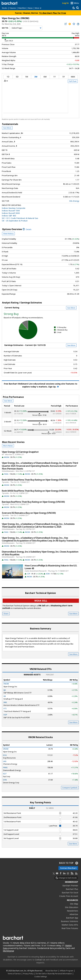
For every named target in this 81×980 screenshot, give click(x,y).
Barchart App (72, 918)
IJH (5, 690)
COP (28, 574)
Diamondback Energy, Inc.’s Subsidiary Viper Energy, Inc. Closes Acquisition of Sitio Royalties (40, 553)
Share (6, 614)
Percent (50, 675)
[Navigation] (26, 28)
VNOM (6, 457)
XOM (48, 574)
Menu (76, 3)
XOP (5, 715)
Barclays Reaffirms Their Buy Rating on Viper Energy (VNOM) (33, 502)
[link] (78, 24)
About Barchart (51, 971)
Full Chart (73, 81)
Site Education (72, 907)
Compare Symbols (70, 788)
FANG (6, 474)
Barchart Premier (70, 886)
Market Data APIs (70, 925)
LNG (5, 761)
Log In (65, 3)
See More (7, 128)
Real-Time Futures (70, 928)
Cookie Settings (41, 976)
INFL (5, 702)
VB (5, 696)
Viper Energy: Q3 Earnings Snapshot (20, 452)
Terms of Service (14, 974)
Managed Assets (32, 675)
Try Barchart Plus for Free (53, 13)
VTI (5, 709)
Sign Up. (54, 387)
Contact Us (40, 960)
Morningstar (8, 951)
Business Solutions (70, 921)
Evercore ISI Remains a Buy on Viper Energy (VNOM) (29, 513)
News (30, 8)
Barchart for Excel (70, 893)
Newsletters (73, 911)
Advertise (74, 914)
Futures (13, 8)
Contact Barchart (68, 868)
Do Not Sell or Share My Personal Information (54, 974)
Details (27, 229)
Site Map (74, 904)
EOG (5, 755)
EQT (5, 774)
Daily (32, 808)
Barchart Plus (72, 889)
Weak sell (41, 601)
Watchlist (22, 8)
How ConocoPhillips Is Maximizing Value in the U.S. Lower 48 (51, 567)
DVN (5, 780)
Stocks (5, 8)
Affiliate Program (66, 971)
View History (8, 234)
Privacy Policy (28, 974)
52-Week (50, 808)
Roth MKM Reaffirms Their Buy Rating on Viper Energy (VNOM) (35, 480)
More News (8, 446)
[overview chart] (40, 100)
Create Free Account (69, 896)
